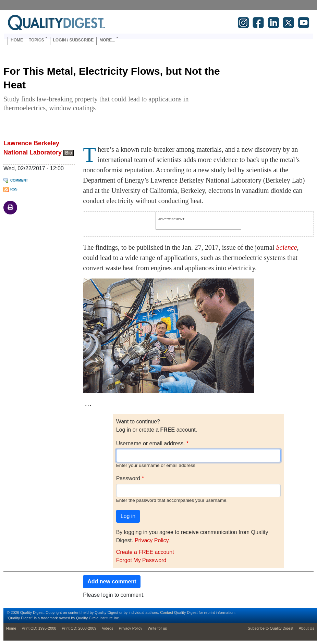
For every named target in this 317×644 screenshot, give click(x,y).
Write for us (157, 628)
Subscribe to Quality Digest (271, 628)
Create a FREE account (145, 552)
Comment (19, 180)
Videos (107, 628)
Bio (69, 153)
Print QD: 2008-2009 (79, 628)
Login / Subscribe (74, 40)
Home (17, 40)
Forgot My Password (141, 560)
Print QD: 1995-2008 (39, 628)
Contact (167, 612)
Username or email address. (151, 443)
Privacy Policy (151, 540)
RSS (14, 189)
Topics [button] (36, 40)
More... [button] (107, 40)
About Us (307, 628)
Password (128, 478)
